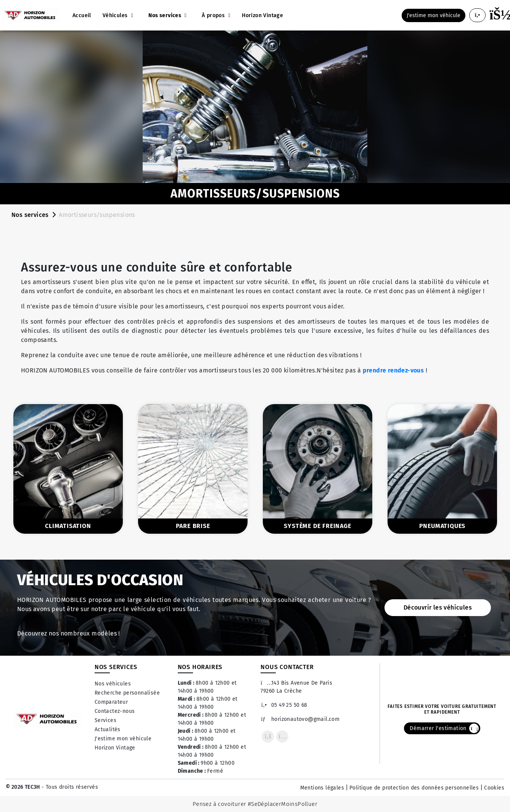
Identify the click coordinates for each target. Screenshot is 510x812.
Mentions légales (322, 788)
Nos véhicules (113, 684)
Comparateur (111, 702)
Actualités (108, 729)
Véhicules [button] (116, 15)
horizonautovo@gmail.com (300, 719)
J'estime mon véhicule (123, 739)
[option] (68, 469)
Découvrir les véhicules (438, 607)
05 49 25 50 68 (284, 705)
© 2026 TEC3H (23, 787)
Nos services (30, 215)
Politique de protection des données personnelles (414, 788)
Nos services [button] (165, 15)
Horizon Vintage (115, 748)
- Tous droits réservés (69, 787)
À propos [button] (214, 15)
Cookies (494, 788)
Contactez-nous (115, 711)
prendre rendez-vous (393, 370)
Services (105, 720)
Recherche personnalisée (127, 693)
